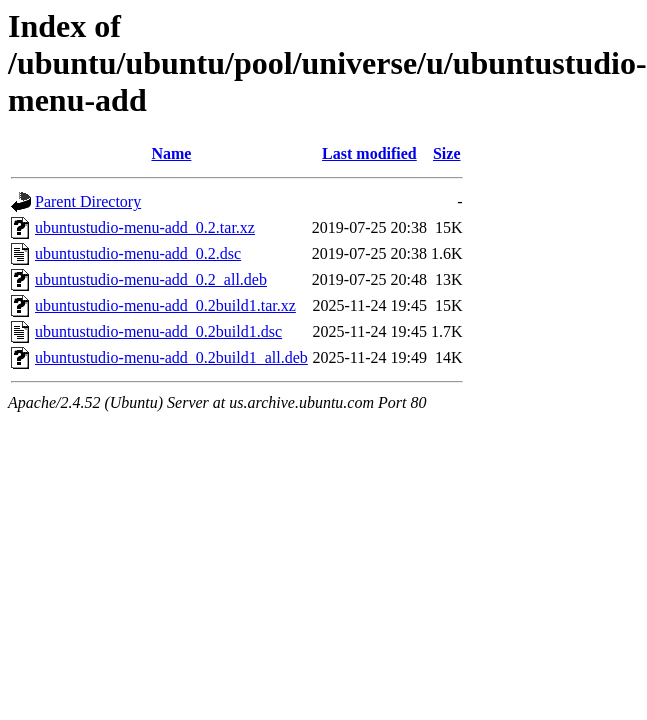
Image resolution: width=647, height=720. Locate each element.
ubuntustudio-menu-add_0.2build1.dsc (158, 331)
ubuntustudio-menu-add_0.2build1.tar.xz (165, 305)
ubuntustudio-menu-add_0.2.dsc (138, 253)
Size (447, 153)
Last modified (369, 153)
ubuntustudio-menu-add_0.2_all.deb (151, 279)
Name (171, 153)
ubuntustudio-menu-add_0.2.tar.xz (145, 227)
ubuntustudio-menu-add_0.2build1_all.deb (171, 357)
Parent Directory (88, 201)
